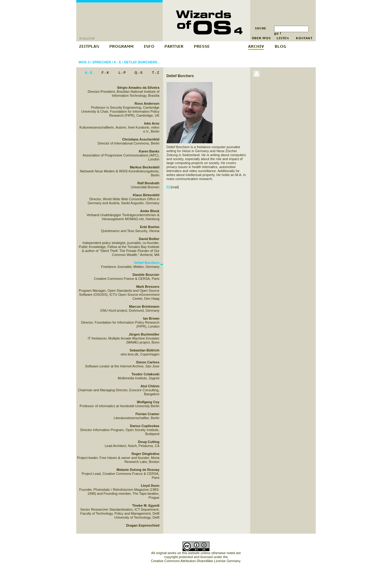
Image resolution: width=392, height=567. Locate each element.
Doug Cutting (149, 442)
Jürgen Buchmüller (144, 334)
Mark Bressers (148, 287)
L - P (122, 73)
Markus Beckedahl (145, 167)
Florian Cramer (147, 414)
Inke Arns (152, 123)
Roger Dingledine (145, 454)
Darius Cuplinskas (145, 426)
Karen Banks (149, 151)
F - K (105, 73)
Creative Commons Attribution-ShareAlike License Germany (196, 561)
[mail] (173, 187)
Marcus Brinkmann (144, 306)
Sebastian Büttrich (144, 350)
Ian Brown (151, 318)
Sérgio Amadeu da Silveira (138, 88)
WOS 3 (84, 62)
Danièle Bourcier (146, 275)
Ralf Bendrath (148, 183)
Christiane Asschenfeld (141, 139)
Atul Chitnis (150, 386)
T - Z (155, 73)
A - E (117, 62)
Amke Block (150, 211)
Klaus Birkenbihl (146, 195)
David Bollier (149, 239)
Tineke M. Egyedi (146, 505)
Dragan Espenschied (143, 525)
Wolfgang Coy (148, 402)
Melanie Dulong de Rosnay (138, 470)
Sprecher (102, 62)
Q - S (138, 73)
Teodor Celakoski (146, 374)
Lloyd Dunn (150, 486)
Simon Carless (148, 362)
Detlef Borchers (141, 62)
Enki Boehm (150, 227)
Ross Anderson (147, 103)
